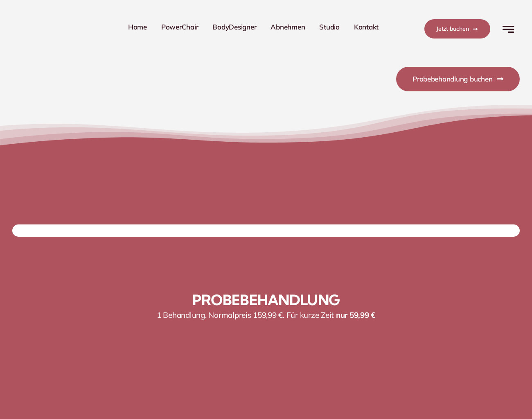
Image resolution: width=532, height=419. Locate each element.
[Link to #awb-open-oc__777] (508, 29)
